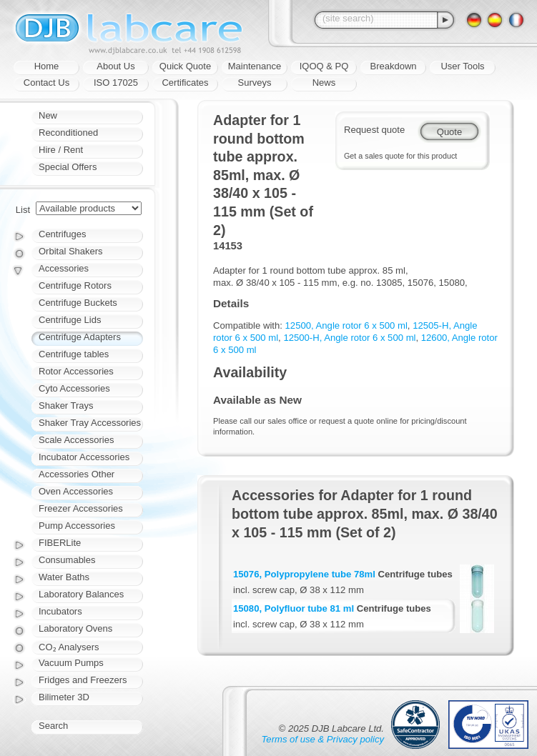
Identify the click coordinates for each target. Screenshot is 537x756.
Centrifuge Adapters (80, 337)
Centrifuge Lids (70, 320)
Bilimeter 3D (64, 697)
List (23, 210)
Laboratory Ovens (75, 628)
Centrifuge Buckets (78, 303)
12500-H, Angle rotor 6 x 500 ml (349, 338)
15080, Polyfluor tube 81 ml (294, 608)
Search (53, 726)
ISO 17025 (116, 83)
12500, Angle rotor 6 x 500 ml (346, 325)
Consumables (67, 560)
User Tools (462, 66)
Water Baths (64, 577)
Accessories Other (77, 474)
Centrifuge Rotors (75, 285)
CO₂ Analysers (69, 647)
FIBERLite (60, 543)
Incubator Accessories (84, 457)
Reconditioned (68, 133)
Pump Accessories (77, 526)
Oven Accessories (76, 491)
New (48, 115)
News (324, 83)
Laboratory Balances (81, 594)
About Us (115, 66)
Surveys (255, 83)
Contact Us (46, 83)
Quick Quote (185, 66)
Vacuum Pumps (71, 663)
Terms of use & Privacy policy (323, 739)
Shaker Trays (66, 406)
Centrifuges (62, 234)
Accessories (64, 268)
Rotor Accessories (76, 371)
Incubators (60, 611)
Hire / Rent (61, 150)
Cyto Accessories (74, 388)
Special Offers (68, 167)
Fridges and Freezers (83, 680)
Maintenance (255, 66)
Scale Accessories (77, 440)
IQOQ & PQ (324, 66)
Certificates (185, 83)
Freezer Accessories (81, 508)
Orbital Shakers (71, 251)
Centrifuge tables (74, 354)
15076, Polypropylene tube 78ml (304, 574)
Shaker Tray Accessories (90, 423)
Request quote (374, 130)
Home (47, 66)
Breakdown (393, 66)
